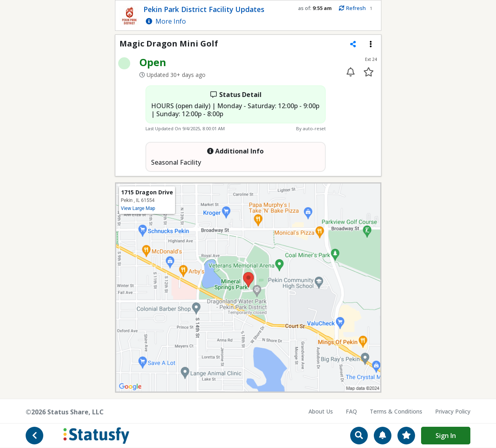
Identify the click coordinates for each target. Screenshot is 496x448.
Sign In (446, 436)
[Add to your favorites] (369, 72)
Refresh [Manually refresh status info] (352, 8)
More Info (166, 21)
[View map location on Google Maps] (248, 287)
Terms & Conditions (396, 411)
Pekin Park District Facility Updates (204, 9)
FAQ (351, 411)
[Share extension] (353, 44)
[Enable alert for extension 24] (351, 72)
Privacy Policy (453, 411)
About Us (321, 411)
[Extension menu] (371, 44)
